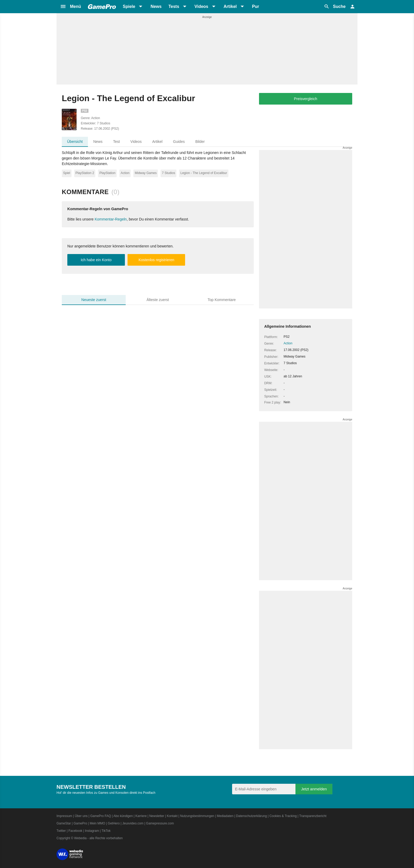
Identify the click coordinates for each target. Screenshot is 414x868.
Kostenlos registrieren (156, 260)
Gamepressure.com (160, 823)
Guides (179, 142)
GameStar (64, 823)
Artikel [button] (230, 6)
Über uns (81, 816)
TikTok (106, 831)
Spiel (67, 173)
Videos (136, 142)
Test (116, 142)
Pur (256, 6)
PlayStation (107, 173)
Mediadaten (225, 816)
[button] (70, 7)
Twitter (61, 831)
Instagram (92, 831)
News (156, 6)
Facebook (75, 831)
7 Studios (168, 173)
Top (222, 300)
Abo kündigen (123, 816)
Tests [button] (174, 6)
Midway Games (146, 173)
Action (125, 173)
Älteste (158, 300)
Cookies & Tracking (283, 816)
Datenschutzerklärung (251, 816)
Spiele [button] (129, 6)
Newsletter (157, 816)
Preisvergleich (305, 99)
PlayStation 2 (85, 173)
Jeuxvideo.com (133, 823)
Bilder (200, 142)
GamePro (80, 823)
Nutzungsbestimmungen (197, 816)
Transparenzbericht (313, 816)
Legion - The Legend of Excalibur (204, 173)
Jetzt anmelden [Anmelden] (314, 789)
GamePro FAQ (101, 816)
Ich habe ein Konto (96, 260)
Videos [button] (201, 6)
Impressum (64, 816)
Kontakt (172, 816)
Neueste (94, 300)
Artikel (157, 142)
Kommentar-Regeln (111, 219)
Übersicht (75, 142)
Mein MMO (98, 823)
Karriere (141, 816)
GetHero (114, 823)
